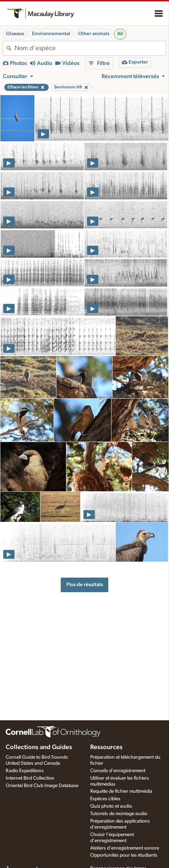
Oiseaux (15, 34)
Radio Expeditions (25, 771)
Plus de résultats (85, 585)
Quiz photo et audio (111, 806)
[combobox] (90, 48)
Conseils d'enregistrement (118, 771)
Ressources (106, 747)
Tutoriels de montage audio (119, 814)
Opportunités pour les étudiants (124, 855)
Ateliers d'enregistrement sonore (125, 848)
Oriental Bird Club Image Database (42, 786)
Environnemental (51, 34)
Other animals (94, 34)
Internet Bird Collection (30, 778)
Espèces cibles (105, 799)
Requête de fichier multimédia (121, 791)
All (120, 34)
